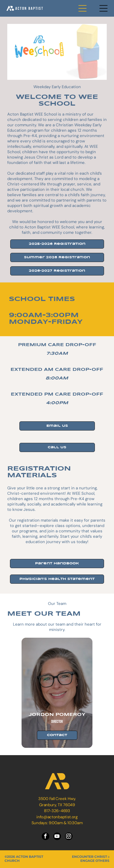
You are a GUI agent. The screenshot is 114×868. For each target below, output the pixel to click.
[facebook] (46, 837)
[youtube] (57, 837)
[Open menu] (82, 8)
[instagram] (69, 837)
